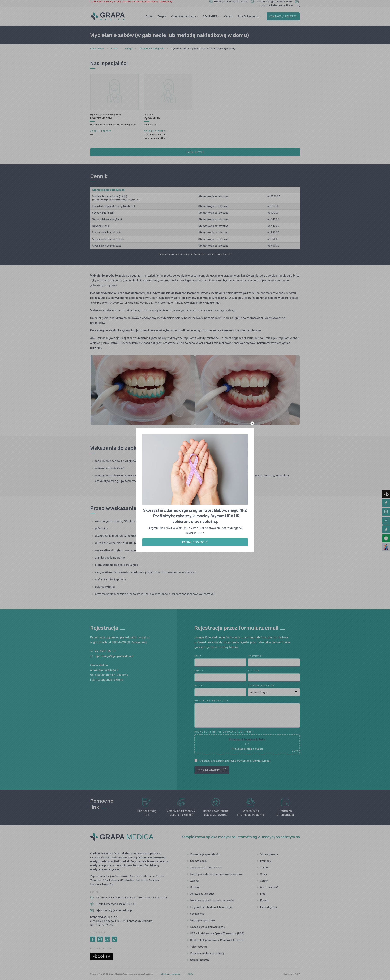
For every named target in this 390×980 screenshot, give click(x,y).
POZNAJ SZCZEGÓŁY (195, 542)
